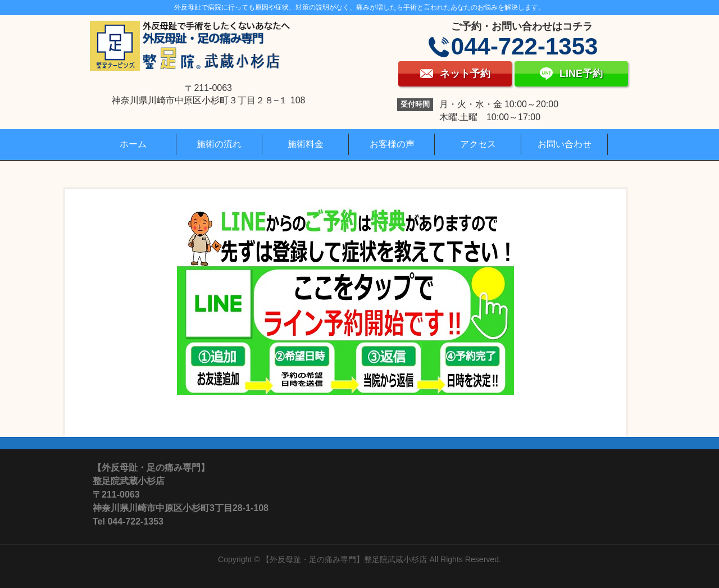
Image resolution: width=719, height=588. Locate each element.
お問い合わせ (565, 144)
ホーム (133, 144)
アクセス (478, 144)
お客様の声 (392, 144)
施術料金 (306, 144)
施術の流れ (219, 144)
